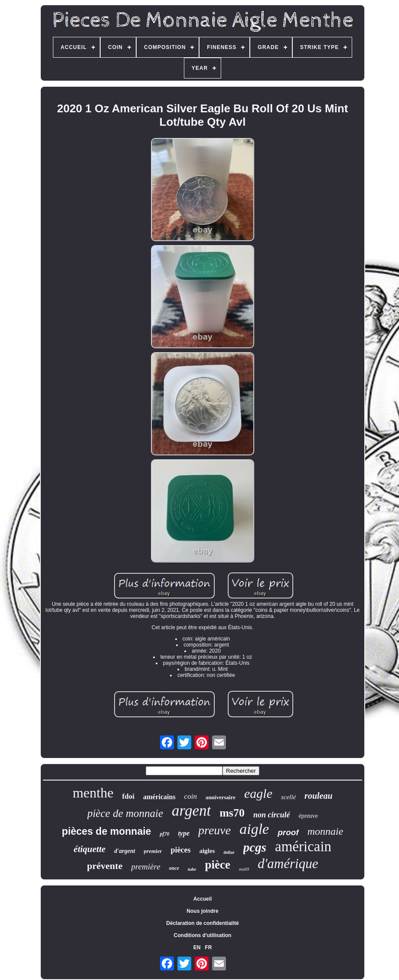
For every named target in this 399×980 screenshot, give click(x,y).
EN (197, 947)
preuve (214, 830)
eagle (258, 793)
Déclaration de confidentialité (202, 923)
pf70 (164, 834)
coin (191, 796)
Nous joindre (202, 911)
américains (159, 797)
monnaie (325, 831)
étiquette (90, 849)
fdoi (128, 796)
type (184, 833)
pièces (180, 850)
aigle (254, 829)
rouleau (318, 796)
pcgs (255, 847)
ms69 (244, 869)
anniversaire (221, 797)
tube (192, 869)
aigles (207, 851)
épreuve (308, 816)
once (174, 868)
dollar (229, 852)
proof (288, 832)
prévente (105, 866)
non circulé (272, 815)
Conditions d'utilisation (203, 935)
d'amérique (288, 864)
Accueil (203, 899)
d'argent (124, 851)
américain (303, 846)
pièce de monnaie (125, 813)
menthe (93, 793)
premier (153, 851)
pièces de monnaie (107, 831)
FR (208, 947)
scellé (288, 797)
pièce (218, 865)
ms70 (232, 813)
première (146, 867)
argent (191, 811)
